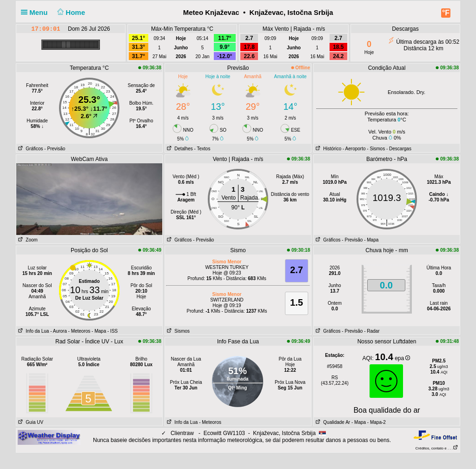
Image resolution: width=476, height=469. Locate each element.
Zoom (27, 240)
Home (70, 12)
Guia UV (30, 422)
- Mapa (371, 240)
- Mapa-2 (376, 422)
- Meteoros (79, 331)
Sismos (177, 331)
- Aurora (59, 331)
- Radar (372, 331)
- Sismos (376, 149)
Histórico (327, 149)
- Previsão (55, 149)
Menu (36, 12)
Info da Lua (33, 331)
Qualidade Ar (332, 422)
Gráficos (30, 149)
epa (402, 358)
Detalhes (179, 149)
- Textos (202, 149)
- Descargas (399, 149)
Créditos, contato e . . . (437, 448)
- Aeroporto (354, 149)
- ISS (112, 331)
